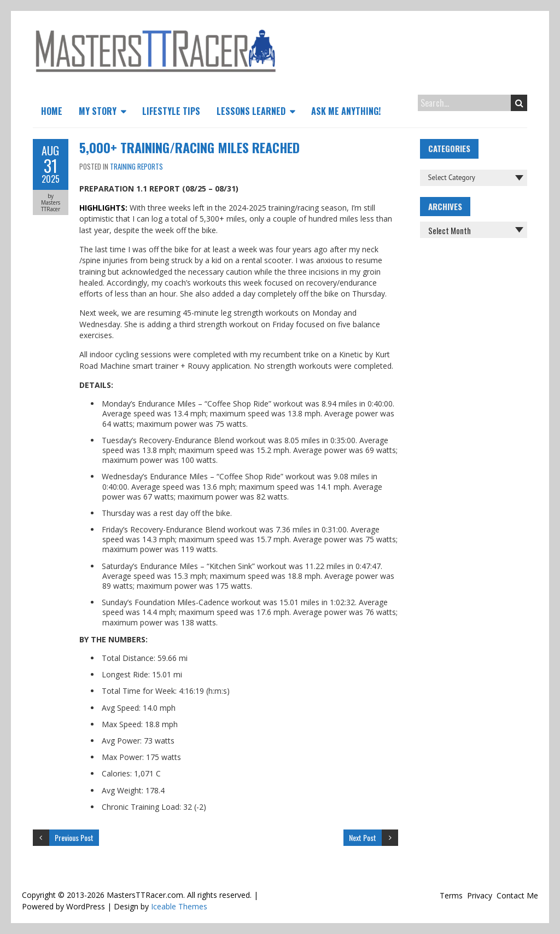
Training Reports (136, 166)
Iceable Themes (179, 906)
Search (519, 103)
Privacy (480, 895)
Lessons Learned (251, 111)
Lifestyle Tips (171, 111)
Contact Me (517, 895)
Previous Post (74, 837)
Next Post (363, 837)
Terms (451, 895)
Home (52, 111)
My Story (98, 111)
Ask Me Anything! (346, 111)
